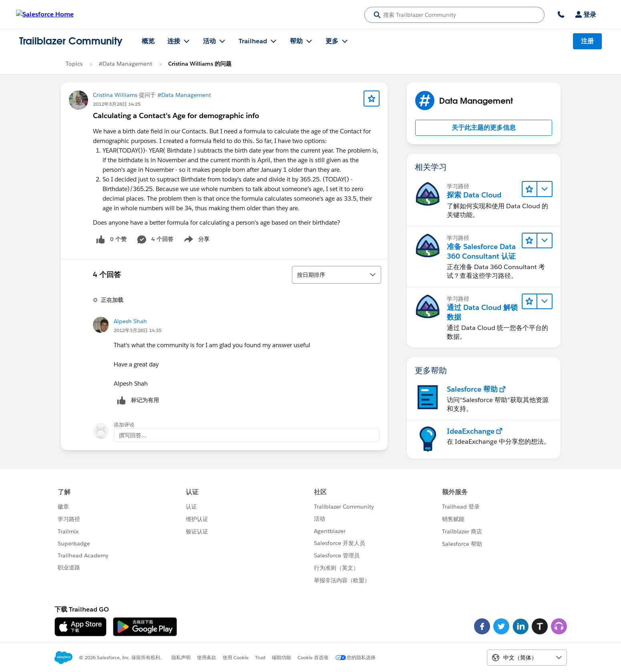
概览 (148, 41)
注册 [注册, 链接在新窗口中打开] (587, 41)
